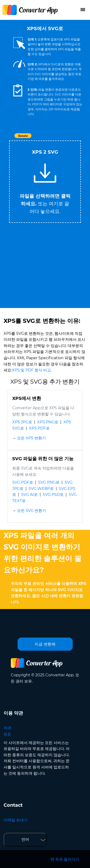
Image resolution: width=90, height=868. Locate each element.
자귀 (7, 728)
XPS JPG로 (22, 422)
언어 (25, 839)
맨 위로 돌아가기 (65, 859)
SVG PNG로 (49, 482)
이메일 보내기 (16, 820)
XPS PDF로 (39, 428)
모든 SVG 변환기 (32, 511)
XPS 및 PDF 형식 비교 (31, 370)
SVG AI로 (29, 495)
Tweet (73, 138)
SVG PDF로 (23, 482)
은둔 (7, 734)
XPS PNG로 (48, 422)
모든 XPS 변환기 (31, 438)
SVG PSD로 (53, 495)
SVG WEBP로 (41, 489)
